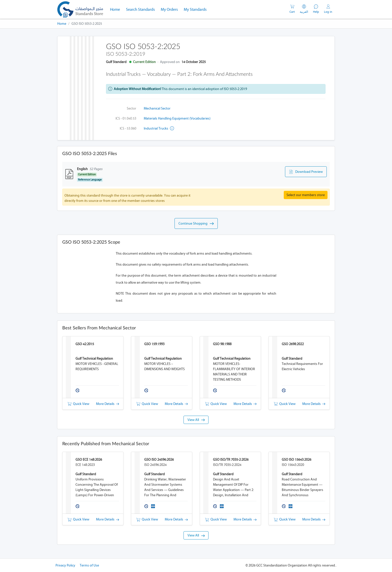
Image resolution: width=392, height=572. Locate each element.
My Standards (195, 9)
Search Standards (142, 9)
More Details (107, 404)
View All (196, 420)
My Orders (169, 9)
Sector (131, 108)
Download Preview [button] (306, 172)
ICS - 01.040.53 (126, 118)
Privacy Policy (65, 565)
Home (116, 9)
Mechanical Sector (157, 108)
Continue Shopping (196, 224)
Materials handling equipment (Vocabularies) (177, 118)
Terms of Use (89, 565)
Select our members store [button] (306, 195)
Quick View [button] (78, 404)
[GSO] (80, 9)
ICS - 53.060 (128, 128)
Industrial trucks (159, 128)
